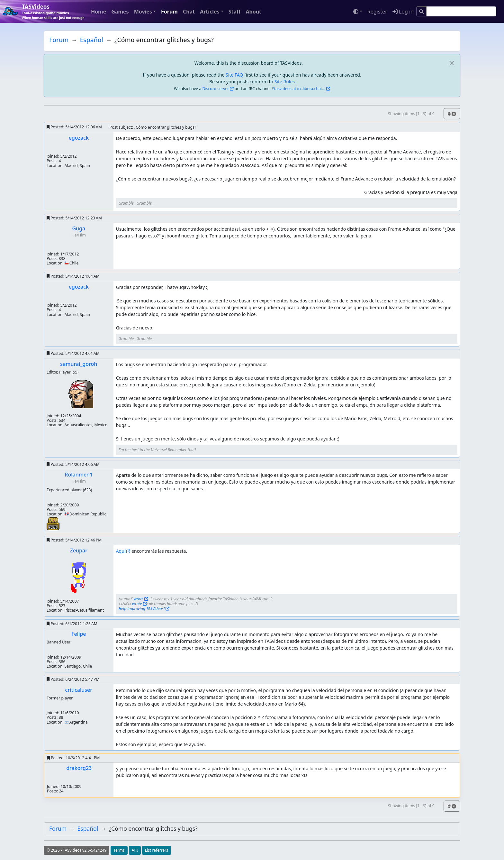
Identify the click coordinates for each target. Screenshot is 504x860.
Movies (143, 12)
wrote (139, 599)
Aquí (121, 551)
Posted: (74, 127)
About (253, 12)
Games (120, 12)
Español (92, 40)
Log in (403, 12)
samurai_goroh (79, 364)
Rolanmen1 (79, 475)
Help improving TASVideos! (142, 609)
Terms (119, 850)
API (135, 850)
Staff (235, 12)
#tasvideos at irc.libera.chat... (298, 89)
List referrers (157, 850)
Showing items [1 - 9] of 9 (411, 114)
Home (99, 12)
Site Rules (285, 82)
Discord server (216, 89)
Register (377, 12)
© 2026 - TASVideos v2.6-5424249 (76, 850)
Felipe (79, 634)
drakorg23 (79, 768)
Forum (169, 12)
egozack (79, 138)
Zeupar (79, 550)
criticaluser (79, 690)
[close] (451, 63)
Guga (79, 228)
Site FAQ (234, 75)
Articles (210, 12)
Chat (189, 12)
